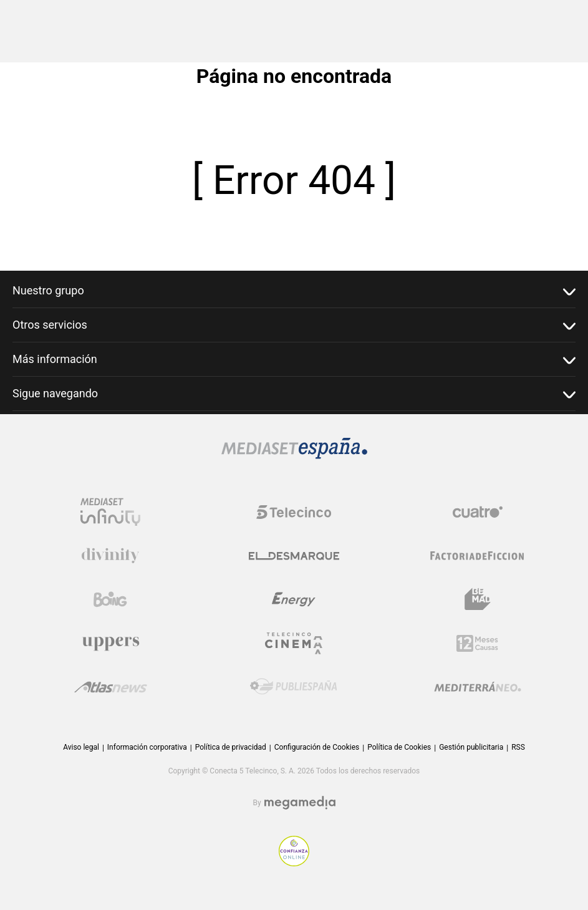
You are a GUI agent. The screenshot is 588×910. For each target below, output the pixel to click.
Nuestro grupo (294, 291)
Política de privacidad (231, 747)
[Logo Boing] (110, 599)
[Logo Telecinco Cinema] (294, 643)
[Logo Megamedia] (300, 803)
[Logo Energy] (294, 599)
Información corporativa (147, 747)
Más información (294, 360)
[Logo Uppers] (110, 643)
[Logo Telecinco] (294, 512)
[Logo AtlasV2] (111, 687)
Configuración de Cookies (317, 747)
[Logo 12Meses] (477, 643)
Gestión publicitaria (471, 747)
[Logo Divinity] (110, 556)
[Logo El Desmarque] (294, 556)
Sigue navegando (294, 394)
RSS (518, 747)
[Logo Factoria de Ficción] (478, 556)
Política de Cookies (399, 747)
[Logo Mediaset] (294, 456)
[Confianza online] (294, 863)
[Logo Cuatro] (478, 512)
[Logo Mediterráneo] (478, 687)
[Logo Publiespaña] (294, 687)
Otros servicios (294, 325)
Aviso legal (81, 747)
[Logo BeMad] (478, 599)
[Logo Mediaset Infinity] (110, 512)
